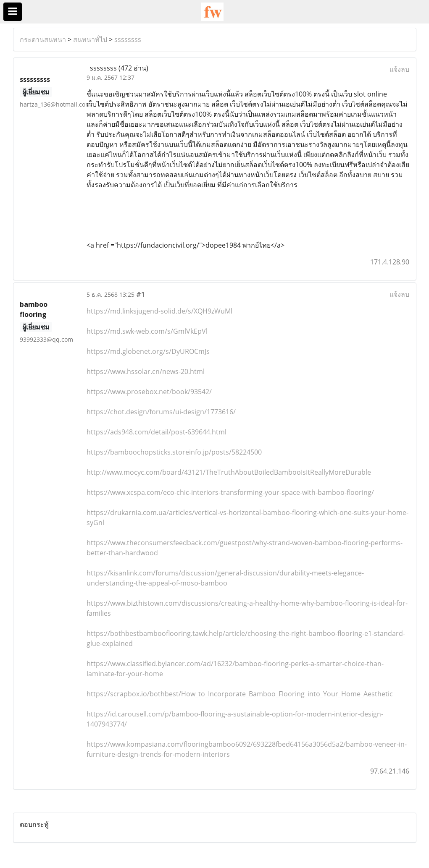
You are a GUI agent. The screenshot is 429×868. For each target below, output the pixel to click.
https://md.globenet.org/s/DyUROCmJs (148, 351)
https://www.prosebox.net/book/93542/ (149, 392)
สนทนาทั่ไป (90, 39)
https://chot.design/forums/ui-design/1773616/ (161, 412)
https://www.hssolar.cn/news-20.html (146, 371)
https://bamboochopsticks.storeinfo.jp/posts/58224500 (174, 452)
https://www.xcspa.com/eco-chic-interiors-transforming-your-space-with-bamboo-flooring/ (230, 492)
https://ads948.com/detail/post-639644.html (157, 432)
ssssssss (128, 39)
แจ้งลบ (399, 69)
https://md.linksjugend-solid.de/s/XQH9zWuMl (159, 311)
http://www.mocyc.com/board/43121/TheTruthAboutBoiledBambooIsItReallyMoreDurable (229, 472)
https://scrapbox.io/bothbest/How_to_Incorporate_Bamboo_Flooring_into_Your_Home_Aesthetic (240, 694)
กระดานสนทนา (43, 39)
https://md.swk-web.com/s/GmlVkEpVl (147, 331)
